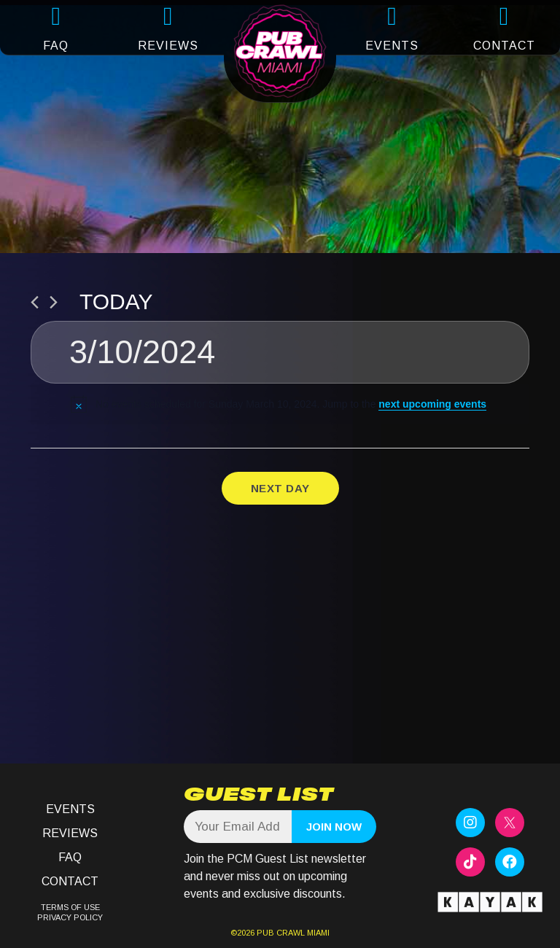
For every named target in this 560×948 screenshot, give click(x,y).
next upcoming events (432, 404)
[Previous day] (35, 302)
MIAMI (317, 933)
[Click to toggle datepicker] (280, 352)
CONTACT (504, 46)
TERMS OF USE (70, 907)
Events (70, 809)
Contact (70, 881)
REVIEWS (168, 46)
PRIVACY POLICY (70, 917)
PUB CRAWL (281, 933)
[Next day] (54, 302)
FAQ (56, 46)
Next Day (280, 488)
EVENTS (392, 46)
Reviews (70, 833)
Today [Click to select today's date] (116, 302)
